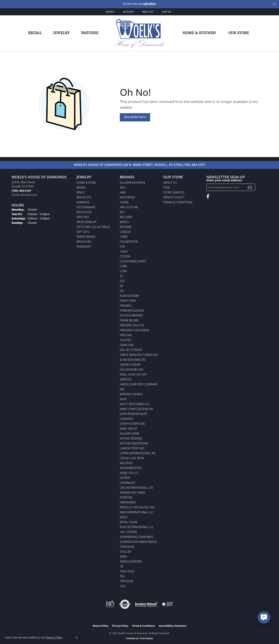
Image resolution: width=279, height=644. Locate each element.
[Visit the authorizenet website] (125, 604)
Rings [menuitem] (81, 192)
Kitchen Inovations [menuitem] (134, 443)
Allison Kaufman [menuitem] (132, 183)
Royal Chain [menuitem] (129, 522)
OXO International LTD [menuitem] (136, 488)
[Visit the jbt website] (168, 604)
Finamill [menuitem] (126, 306)
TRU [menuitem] (122, 576)
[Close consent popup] (77, 638)
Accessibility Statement (173, 626)
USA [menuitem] (122, 586)
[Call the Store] (21, 191)
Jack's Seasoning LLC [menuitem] (135, 404)
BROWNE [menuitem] (126, 227)
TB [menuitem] (121, 566)
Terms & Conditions (178, 202)
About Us (170, 183)
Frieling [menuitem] (126, 335)
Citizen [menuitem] (125, 256)
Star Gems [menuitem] (127, 547)
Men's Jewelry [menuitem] (87, 222)
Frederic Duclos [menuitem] (132, 325)
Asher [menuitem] (124, 202)
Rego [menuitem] (124, 517)
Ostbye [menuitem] (125, 478)
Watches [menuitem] (83, 217)
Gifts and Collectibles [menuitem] (93, 227)
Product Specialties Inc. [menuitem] (138, 507)
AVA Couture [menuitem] (129, 207)
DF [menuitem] (122, 286)
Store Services (174, 192)
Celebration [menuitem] (129, 242)
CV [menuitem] (121, 276)
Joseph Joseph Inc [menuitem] (133, 424)
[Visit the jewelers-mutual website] (146, 604)
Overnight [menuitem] (128, 483)
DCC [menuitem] (123, 281)
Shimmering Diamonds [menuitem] (136, 537)
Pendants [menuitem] (84, 247)
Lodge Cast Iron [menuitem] (132, 458)
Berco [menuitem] (124, 222)
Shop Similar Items (135, 117)
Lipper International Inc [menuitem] (138, 453)
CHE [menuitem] (122, 247)
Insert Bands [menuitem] (86, 237)
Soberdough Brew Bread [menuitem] (138, 542)
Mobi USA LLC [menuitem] (129, 473)
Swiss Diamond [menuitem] (131, 561)
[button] (112, 12)
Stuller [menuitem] (125, 552)
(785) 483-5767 (194, 165)
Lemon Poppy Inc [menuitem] (132, 448)
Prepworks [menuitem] (128, 502)
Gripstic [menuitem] (126, 379)
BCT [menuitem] (122, 212)
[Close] (274, 4)
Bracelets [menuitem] (84, 197)
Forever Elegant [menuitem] (132, 310)
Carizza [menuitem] (125, 232)
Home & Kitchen (199, 33)
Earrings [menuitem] (83, 202)
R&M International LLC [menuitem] (137, 512)
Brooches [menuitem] (84, 242)
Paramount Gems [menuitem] (132, 493)
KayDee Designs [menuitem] (131, 438)
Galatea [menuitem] (126, 340)
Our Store (239, 33)
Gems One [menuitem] (127, 345)
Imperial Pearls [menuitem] (131, 394)
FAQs (166, 187)
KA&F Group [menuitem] (128, 429)
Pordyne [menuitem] (126, 497)
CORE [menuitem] (123, 266)
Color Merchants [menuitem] (133, 261)
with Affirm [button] (150, 4)
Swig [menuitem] (123, 557)
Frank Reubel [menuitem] (130, 320)
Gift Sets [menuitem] (83, 232)
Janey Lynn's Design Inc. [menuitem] (137, 409)
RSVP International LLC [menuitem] (137, 527)
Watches (90, 33)
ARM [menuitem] (123, 192)
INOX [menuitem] (123, 399)
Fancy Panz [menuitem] (128, 301)
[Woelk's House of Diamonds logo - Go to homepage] (139, 33)
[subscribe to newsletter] (250, 187)
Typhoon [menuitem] (126, 581)
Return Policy (100, 626)
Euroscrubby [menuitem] (130, 296)
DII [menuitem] (122, 291)
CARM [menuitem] (124, 237)
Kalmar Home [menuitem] (130, 433)
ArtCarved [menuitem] (127, 197)
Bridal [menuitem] (81, 187)
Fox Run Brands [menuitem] (131, 315)
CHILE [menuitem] (124, 251)
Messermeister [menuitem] (131, 468)
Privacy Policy (174, 197)
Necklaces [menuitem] (84, 212)
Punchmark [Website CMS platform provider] (147, 638)
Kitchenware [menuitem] (86, 207)
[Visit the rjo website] (110, 604)
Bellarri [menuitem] (126, 217)
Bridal (35, 33)
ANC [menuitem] (123, 187)
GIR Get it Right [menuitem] (131, 350)
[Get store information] (24, 195)
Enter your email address (224, 180)
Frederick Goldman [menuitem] (134, 330)
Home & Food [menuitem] (86, 183)
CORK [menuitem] (123, 271)
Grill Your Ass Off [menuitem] (133, 374)
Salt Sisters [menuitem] (128, 532)
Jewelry (61, 33)
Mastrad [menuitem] (126, 463)
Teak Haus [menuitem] (127, 571)
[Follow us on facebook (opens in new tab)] (208, 196)
